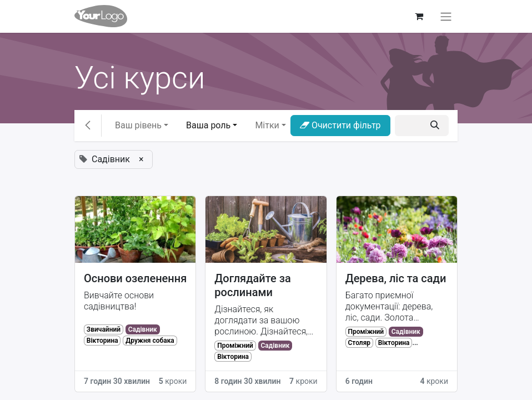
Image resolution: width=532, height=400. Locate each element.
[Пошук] (435, 126)
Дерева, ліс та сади (396, 278)
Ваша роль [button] (208, 125)
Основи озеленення (135, 278)
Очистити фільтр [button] (340, 125)
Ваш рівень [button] (138, 125)
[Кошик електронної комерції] (419, 16)
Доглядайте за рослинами (252, 285)
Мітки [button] (267, 125)
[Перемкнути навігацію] (446, 16)
